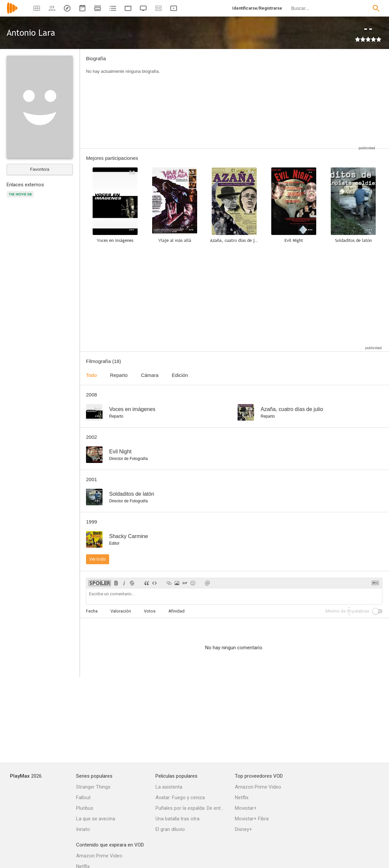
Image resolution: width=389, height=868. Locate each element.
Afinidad (176, 611)
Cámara (150, 375)
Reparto (119, 375)
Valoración (121, 611)
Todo (91, 375)
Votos (150, 611)
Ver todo (98, 559)
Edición (180, 375)
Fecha (92, 611)
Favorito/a (40, 169)
